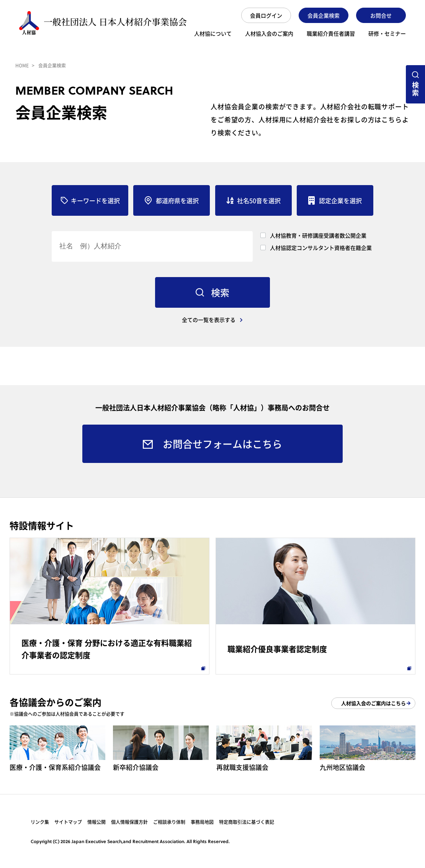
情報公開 (96, 822)
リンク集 (40, 822)
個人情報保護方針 (129, 822)
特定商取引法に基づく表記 (247, 822)
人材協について (213, 34)
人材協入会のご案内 (269, 34)
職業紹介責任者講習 (331, 34)
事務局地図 (202, 822)
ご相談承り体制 (169, 822)
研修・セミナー (387, 34)
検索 (415, 89)
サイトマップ (68, 822)
